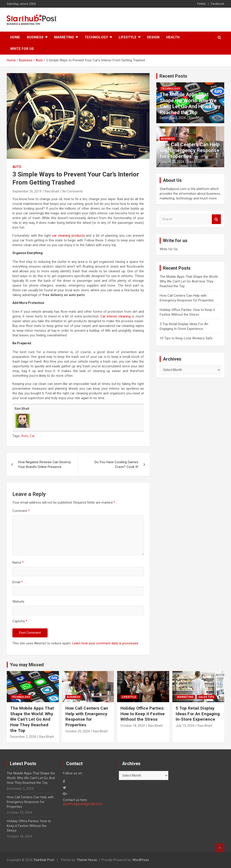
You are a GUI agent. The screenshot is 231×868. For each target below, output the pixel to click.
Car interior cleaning (115, 316)
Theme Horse (87, 860)
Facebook (218, 4)
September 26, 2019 (27, 191)
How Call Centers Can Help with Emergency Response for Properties (190, 150)
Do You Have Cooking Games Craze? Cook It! (116, 464)
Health (173, 37)
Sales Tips (206, 697)
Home (15, 37)
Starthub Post (44, 860)
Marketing (64, 37)
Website (18, 602)
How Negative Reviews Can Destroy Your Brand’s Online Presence (44, 464)
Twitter (201, 4)
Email (18, 582)
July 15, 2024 (185, 726)
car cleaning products (68, 236)
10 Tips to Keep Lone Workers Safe (186, 338)
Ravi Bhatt (52, 191)
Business (35, 37)
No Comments (73, 191)
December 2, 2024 (173, 118)
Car (32, 436)
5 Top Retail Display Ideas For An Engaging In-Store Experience (198, 714)
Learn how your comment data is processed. (105, 643)
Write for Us (22, 49)
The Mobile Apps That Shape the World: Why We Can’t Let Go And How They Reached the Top (190, 103)
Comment (21, 511)
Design (153, 37)
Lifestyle (128, 37)
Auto (17, 167)
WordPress (141, 860)
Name (18, 562)
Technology (96, 37)
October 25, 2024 (172, 162)
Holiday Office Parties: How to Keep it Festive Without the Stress (143, 714)
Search (216, 219)
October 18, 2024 (133, 726)
